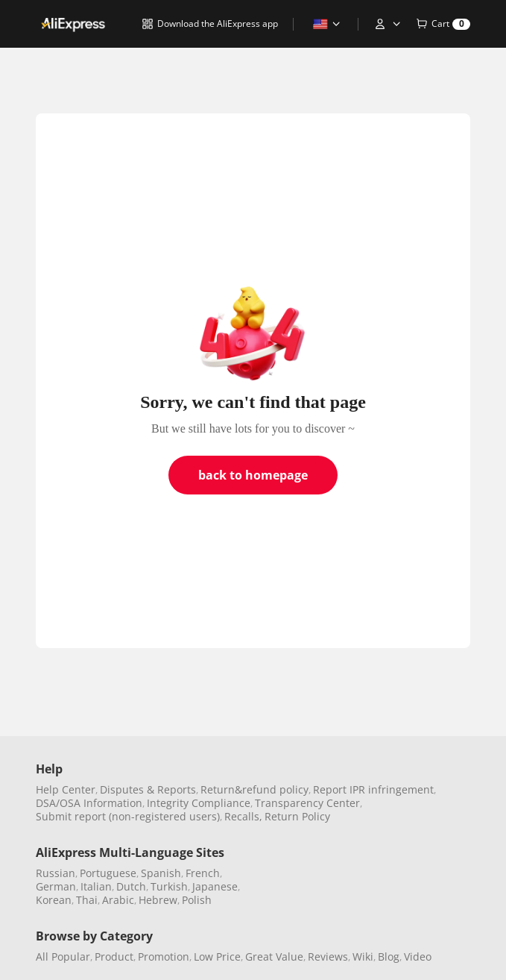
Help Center (66, 789)
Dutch (131, 886)
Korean (54, 900)
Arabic (118, 900)
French (203, 873)
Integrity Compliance (199, 803)
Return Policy (297, 816)
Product (114, 957)
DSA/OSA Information (89, 803)
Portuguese (108, 873)
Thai (87, 900)
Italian (96, 886)
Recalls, (243, 816)
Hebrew (158, 900)
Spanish (161, 873)
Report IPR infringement (373, 789)
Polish (197, 900)
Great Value (274, 957)
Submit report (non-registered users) (128, 816)
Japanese (215, 886)
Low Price (217, 957)
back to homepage (253, 475)
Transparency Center (307, 803)
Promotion (164, 957)
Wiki (363, 957)
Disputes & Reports (148, 789)
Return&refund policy (254, 789)
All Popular (63, 957)
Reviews (328, 957)
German (56, 886)
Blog (389, 957)
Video (418, 957)
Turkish (169, 886)
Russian (56, 873)
